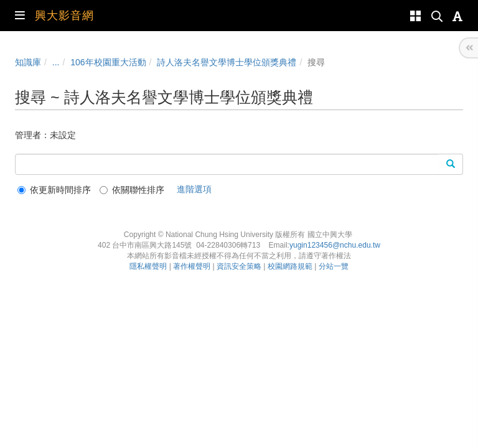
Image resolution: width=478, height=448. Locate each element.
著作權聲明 (192, 266)
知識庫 (28, 62)
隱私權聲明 (148, 266)
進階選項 (194, 189)
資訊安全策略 (239, 266)
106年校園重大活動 (108, 62)
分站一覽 (334, 266)
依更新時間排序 (54, 190)
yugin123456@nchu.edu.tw (335, 245)
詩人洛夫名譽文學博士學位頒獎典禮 (227, 62)
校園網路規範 (290, 266)
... (56, 62)
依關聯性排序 (132, 190)
